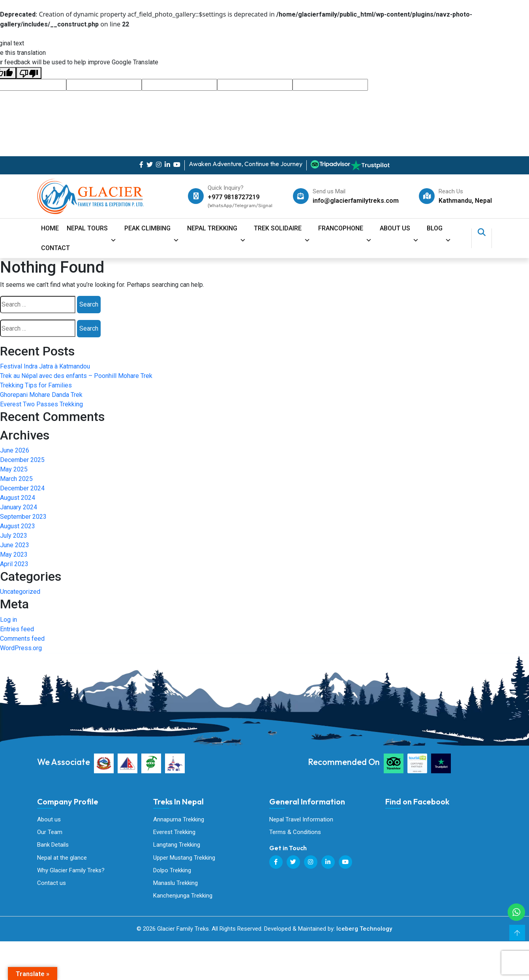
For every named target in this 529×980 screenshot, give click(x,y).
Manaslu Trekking (175, 884)
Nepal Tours (92, 231)
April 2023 (14, 564)
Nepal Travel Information (301, 819)
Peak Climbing (152, 231)
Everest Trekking (174, 832)
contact (55, 248)
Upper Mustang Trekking (184, 858)
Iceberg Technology (364, 930)
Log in (8, 620)
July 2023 (14, 536)
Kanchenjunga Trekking (183, 896)
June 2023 (15, 545)
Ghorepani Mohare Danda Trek (41, 395)
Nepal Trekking (217, 231)
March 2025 (16, 479)
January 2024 (19, 507)
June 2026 (15, 450)
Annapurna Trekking (179, 819)
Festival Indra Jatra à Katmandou (45, 366)
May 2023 (14, 555)
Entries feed (17, 629)
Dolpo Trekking (172, 871)
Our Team (50, 832)
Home (50, 228)
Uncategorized (20, 592)
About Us (399, 231)
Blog (439, 231)
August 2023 (18, 526)
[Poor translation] (29, 73)
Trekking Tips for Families (36, 385)
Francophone (345, 231)
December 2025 (22, 460)
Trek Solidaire (282, 231)
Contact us (52, 884)
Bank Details (53, 845)
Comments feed (22, 639)
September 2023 (23, 517)
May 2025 (14, 469)
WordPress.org (21, 648)
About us (49, 819)
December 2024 (22, 488)
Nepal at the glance (62, 858)
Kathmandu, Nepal (465, 201)
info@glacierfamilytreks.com (356, 201)
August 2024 (18, 498)
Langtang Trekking (177, 845)
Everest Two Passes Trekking (41, 404)
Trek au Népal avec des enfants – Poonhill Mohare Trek (76, 376)
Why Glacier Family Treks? (71, 871)
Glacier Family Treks (445, 855)
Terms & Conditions (295, 832)
